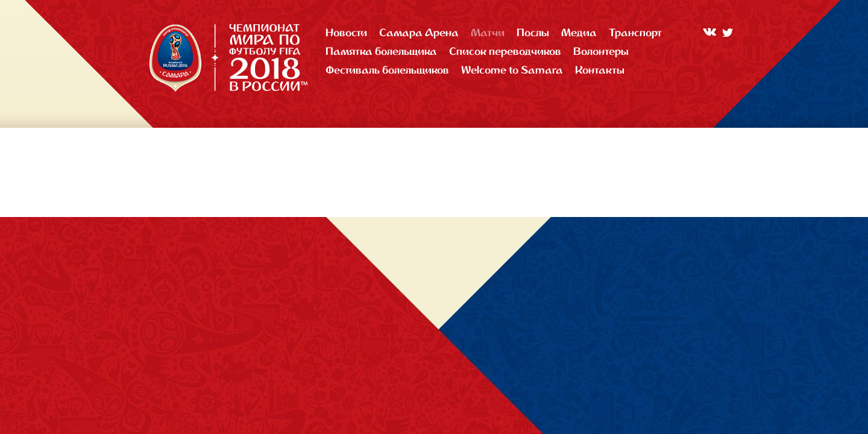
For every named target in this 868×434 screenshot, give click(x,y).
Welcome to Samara (512, 69)
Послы (533, 32)
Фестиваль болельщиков (387, 69)
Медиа (579, 32)
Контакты (600, 69)
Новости (346, 32)
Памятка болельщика (381, 51)
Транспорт (635, 32)
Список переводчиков (505, 51)
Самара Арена (419, 32)
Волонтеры (601, 51)
